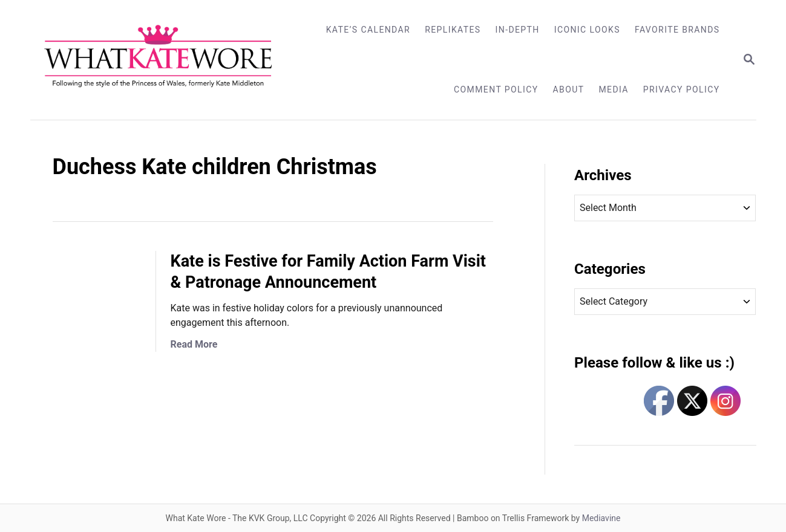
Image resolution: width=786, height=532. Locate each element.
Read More (194, 344)
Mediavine (601, 518)
